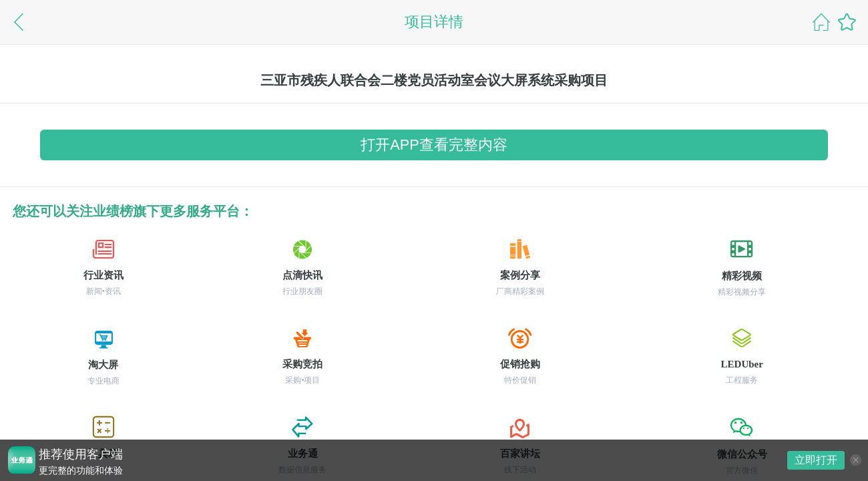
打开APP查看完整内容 (434, 145)
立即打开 (816, 460)
